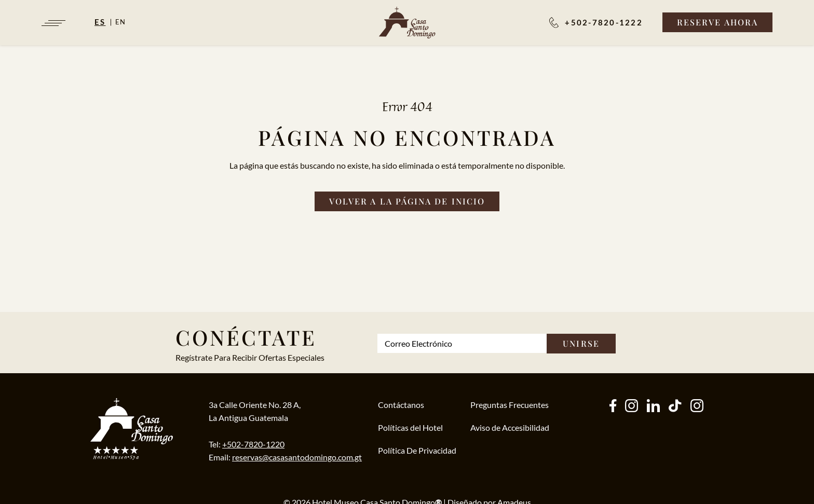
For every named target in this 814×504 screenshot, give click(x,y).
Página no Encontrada (407, 137)
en (121, 22)
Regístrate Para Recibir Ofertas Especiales (250, 357)
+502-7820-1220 (253, 444)
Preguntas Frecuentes (510, 405)
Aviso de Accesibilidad (510, 427)
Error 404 (407, 106)
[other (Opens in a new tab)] (653, 407)
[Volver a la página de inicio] (407, 201)
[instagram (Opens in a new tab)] (632, 407)
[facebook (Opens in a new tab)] (613, 407)
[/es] (407, 23)
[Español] (105, 22)
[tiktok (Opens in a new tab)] (675, 407)
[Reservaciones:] (596, 22)
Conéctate (246, 337)
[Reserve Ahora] (717, 22)
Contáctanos (401, 405)
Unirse (581, 343)
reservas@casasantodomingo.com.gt (297, 457)
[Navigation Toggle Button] (53, 23)
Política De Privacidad (417, 450)
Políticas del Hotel (410, 427)
